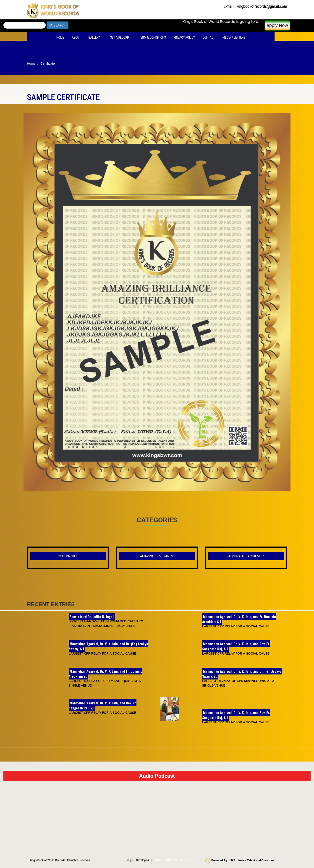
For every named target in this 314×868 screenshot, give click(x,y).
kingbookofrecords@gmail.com (262, 6)
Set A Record (121, 37)
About (76, 37)
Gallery (95, 37)
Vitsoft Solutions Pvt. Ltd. (171, 860)
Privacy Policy (184, 37)
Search (58, 25)
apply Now (277, 25)
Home (60, 37)
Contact (209, 37)
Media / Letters (234, 37)
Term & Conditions (152, 37)
